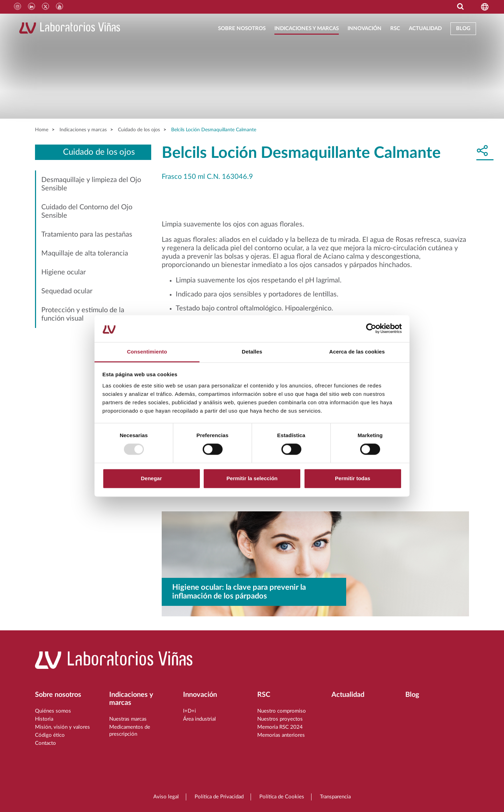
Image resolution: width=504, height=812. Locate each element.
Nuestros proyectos (280, 719)
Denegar (151, 478)
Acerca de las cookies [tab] (357, 352)
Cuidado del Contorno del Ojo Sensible (87, 211)
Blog (463, 29)
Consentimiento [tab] (147, 352)
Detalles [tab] (252, 352)
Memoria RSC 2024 (280, 727)
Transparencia (335, 797)
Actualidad (425, 29)
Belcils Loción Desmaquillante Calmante (214, 130)
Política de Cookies (282, 797)
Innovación (365, 29)
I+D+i (190, 711)
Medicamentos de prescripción (130, 731)
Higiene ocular (64, 272)
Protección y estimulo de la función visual (83, 314)
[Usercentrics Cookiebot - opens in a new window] (371, 329)
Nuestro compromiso (282, 711)
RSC (395, 29)
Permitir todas (353, 478)
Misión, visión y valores (62, 727)
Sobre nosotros (242, 29)
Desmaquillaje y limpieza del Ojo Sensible (91, 184)
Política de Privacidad (219, 797)
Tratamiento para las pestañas (87, 234)
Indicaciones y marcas (307, 29)
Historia (44, 719)
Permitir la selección (252, 478)
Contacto (45, 743)
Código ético (50, 735)
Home (42, 130)
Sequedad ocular (67, 291)
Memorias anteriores (281, 735)
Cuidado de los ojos (139, 130)
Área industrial (199, 719)
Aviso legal (166, 797)
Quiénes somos (53, 711)
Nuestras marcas (128, 719)
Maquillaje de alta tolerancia (85, 253)
